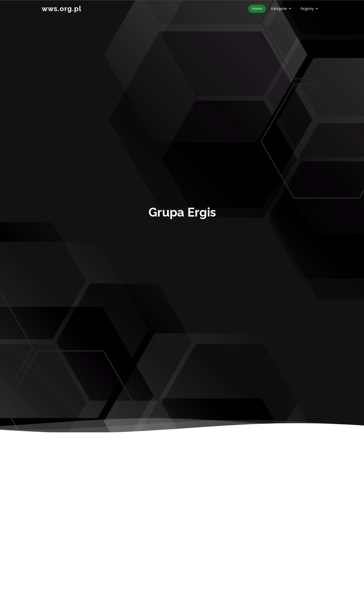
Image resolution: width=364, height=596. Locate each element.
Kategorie (279, 8)
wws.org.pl (62, 9)
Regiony (307, 8)
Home (257, 8)
